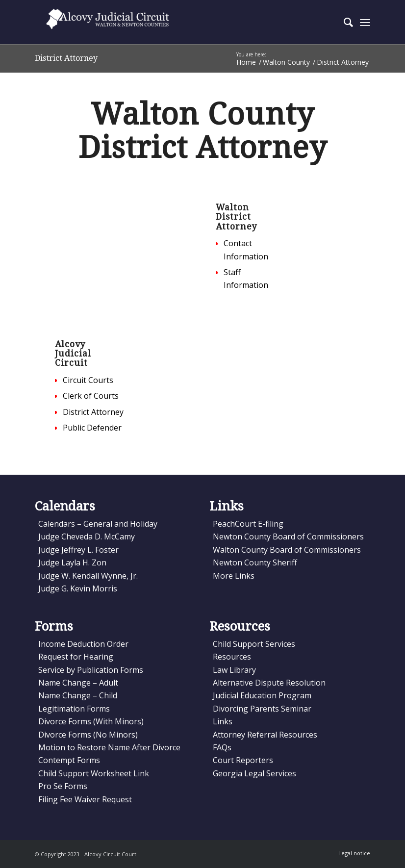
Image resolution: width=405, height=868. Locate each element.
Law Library (234, 670)
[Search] (343, 22)
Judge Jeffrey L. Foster (78, 550)
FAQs (222, 747)
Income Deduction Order (83, 644)
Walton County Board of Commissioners (287, 550)
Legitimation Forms (74, 709)
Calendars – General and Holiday (98, 524)
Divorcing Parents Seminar (262, 709)
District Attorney (66, 58)
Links (223, 721)
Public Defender (92, 428)
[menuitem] (343, 22)
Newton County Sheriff (255, 562)
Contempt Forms (69, 760)
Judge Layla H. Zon (72, 562)
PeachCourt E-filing (248, 524)
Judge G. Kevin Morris (78, 588)
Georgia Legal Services (254, 773)
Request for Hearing (76, 657)
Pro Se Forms (63, 786)
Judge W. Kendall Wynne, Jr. (88, 576)
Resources (232, 657)
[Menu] (365, 22)
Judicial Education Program (262, 695)
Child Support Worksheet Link (94, 773)
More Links (234, 576)
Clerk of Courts (91, 396)
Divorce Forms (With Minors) (91, 721)
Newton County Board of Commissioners (288, 536)
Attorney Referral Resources (265, 735)
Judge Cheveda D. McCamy (87, 536)
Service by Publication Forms (91, 670)
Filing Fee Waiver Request (85, 799)
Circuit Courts (88, 380)
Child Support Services (254, 644)
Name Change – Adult (78, 683)
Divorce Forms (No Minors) (88, 735)
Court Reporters (243, 760)
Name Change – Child (78, 695)
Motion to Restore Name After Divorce (109, 747)
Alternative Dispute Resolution (269, 683)
